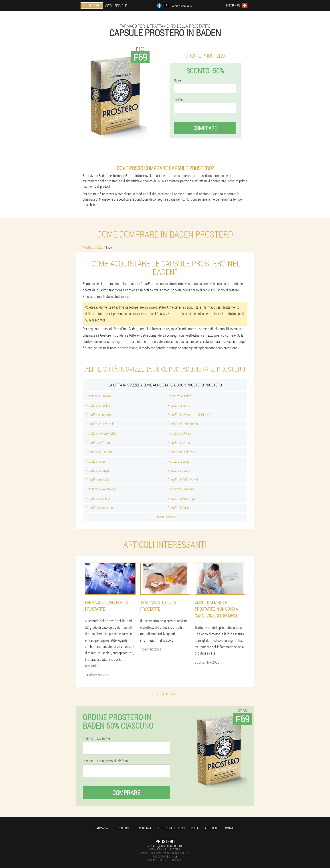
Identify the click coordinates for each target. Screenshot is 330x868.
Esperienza (144, 828)
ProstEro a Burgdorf (99, 470)
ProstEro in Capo (179, 470)
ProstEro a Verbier (98, 498)
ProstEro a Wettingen (182, 498)
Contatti (230, 828)
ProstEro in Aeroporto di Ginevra (189, 415)
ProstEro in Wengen (181, 489)
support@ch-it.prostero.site (165, 846)
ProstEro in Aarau (179, 433)
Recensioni (122, 828)
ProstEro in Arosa (179, 442)
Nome (177, 80)
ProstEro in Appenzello (101, 433)
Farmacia (101, 828)
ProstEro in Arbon (98, 442)
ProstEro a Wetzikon (99, 508)
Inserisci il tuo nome (96, 738)
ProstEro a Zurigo (179, 396)
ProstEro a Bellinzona (182, 452)
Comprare (205, 128)
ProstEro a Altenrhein (100, 424)
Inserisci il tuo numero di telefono (105, 761)
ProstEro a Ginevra (98, 396)
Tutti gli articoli (165, 693)
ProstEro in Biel (96, 461)
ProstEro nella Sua (98, 480)
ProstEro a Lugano (98, 415)
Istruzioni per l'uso (171, 828)
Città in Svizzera (165, 517)
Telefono (179, 100)
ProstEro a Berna (179, 405)
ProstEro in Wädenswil (183, 480)
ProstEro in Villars (179, 508)
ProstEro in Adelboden (183, 424)
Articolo (211, 828)
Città (195, 828)
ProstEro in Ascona (99, 452)
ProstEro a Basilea (98, 405)
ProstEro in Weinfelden (101, 489)
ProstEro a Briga (178, 461)
